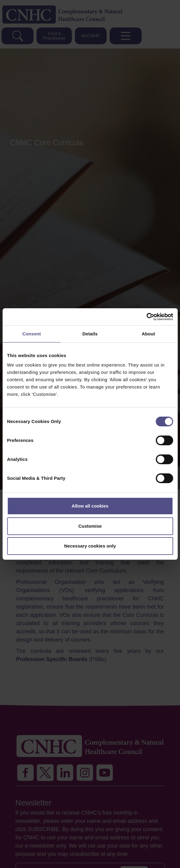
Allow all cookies (90, 506)
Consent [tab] (32, 334)
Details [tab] (90, 334)
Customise (90, 526)
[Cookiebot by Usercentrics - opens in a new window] (146, 317)
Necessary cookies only (90, 546)
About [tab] (148, 334)
